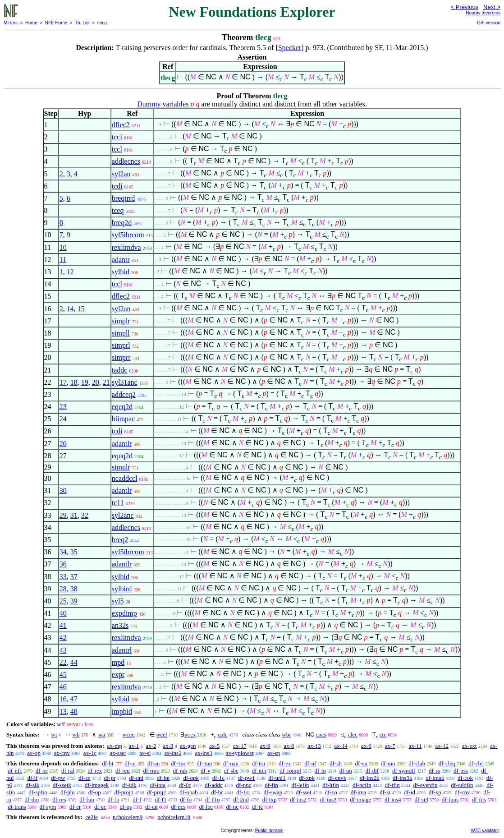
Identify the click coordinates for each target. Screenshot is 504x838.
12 (70, 272)
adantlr (122, 444)
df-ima (359, 792)
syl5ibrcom (128, 235)
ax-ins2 (173, 753)
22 (63, 662)
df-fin (271, 785)
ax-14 (341, 746)
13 (63, 711)
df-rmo (151, 771)
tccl (117, 137)
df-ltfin (331, 785)
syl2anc (123, 515)
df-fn (113, 799)
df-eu (361, 763)
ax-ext (469, 746)
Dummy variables (163, 104)
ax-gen (188, 746)
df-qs (126, 807)
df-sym (48, 807)
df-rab (180, 771)
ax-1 (134, 746)
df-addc (214, 785)
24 (63, 419)
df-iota (158, 785)
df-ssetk (62, 785)
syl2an (121, 174)
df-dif (372, 771)
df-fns (479, 799)
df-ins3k (402, 778)
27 (63, 456)
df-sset (304, 792)
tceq (118, 210)
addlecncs (126, 161)
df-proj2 (157, 792)
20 (96, 382)
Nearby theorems (483, 13)
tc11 (118, 503)
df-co (331, 792)
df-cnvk (337, 778)
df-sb (336, 763)
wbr (286, 734)
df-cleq (447, 763)
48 (74, 711)
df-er (75, 807)
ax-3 (168, 746)
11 (63, 260)
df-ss (434, 771)
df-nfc (15, 771)
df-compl (290, 771)
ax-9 (265, 746)
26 (63, 444)
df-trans (17, 807)
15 (81, 309)
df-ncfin (362, 785)
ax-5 (214, 746)
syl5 (118, 601)
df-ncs (178, 807)
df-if (32, 778)
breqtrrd (124, 198)
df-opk (191, 778)
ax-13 (314, 746)
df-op (95, 792)
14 (70, 309)
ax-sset (118, 753)
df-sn (85, 778)
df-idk (129, 785)
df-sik (32, 785)
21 (106, 382)
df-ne (42, 771)
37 (74, 577)
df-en (151, 807)
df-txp (270, 799)
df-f (137, 799)
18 (74, 382)
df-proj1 (124, 792)
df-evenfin (425, 785)
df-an (153, 763)
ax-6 (366, 746)
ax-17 (240, 746)
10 (63, 247)
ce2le (91, 817)
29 (63, 515)
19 (85, 382)
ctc (383, 734)
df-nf (310, 763)
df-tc (258, 807)
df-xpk (307, 778)
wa (102, 734)
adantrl (122, 650)
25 (63, 601)
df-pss (461, 771)
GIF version (489, 23)
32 (85, 515)
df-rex (95, 771)
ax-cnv (62, 753)
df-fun (87, 799)
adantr (121, 260)
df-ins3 (328, 799)
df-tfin (392, 785)
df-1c (218, 778)
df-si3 (422, 799)
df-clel (476, 763)
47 (74, 699)
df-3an (204, 763)
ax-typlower (240, 753)
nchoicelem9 (128, 817)
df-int (163, 778)
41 (63, 625)
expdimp (124, 613)
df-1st (243, 792)
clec (353, 734)
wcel (162, 734)
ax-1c (90, 753)
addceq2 (124, 394)
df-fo (186, 799)
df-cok (465, 778)
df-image (360, 799)
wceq (128, 734)
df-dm (32, 799)
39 (74, 601)
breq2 (120, 540)
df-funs (450, 799)
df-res (59, 799)
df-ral (68, 771)
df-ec (100, 807)
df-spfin (38, 792)
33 (63, 577)
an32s (120, 625)
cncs (321, 734)
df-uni (136, 778)
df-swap (273, 792)
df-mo (388, 763)
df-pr (110, 778)
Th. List (82, 23)
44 (74, 662)
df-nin (259, 771)
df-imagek (97, 785)
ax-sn (274, 753)
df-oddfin (462, 785)
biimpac (124, 419)
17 (63, 382)
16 (63, 699)
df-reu (123, 771)
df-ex (285, 763)
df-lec (206, 807)
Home (31, 23)
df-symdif (404, 771)
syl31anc (125, 382)
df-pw (58, 778)
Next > (492, 7)
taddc (120, 370)
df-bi (108, 763)
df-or (130, 763)
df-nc (232, 807)
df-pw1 (247, 778)
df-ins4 (393, 799)
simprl (121, 345)
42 (63, 638)
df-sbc (231, 771)
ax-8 (289, 746)
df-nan (231, 763)
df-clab (417, 763)
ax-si (145, 753)
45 (63, 675)
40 (63, 613)
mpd (118, 662)
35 (74, 552)
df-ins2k (369, 778)
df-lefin (300, 785)
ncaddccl (125, 478)
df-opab (188, 792)
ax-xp (34, 753)
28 (63, 589)
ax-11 (415, 746)
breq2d (122, 223)
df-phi (68, 792)
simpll (121, 333)
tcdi (117, 186)
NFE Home (56, 23)
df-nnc (244, 785)
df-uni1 (277, 778)
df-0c (185, 785)
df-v (206, 771)
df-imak (435, 778)
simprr (121, 357)
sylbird (122, 589)
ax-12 (442, 746)
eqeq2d (122, 407)
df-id (410, 792)
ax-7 (390, 746)
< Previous (464, 7)
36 (63, 564)
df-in (320, 771)
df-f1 (160, 799)
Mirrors (11, 23)
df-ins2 (298, 799)
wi (54, 734)
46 (63, 687)
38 (74, 589)
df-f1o (213, 799)
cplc (223, 734)
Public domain (269, 831)
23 (63, 407)
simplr (121, 321)
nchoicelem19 (174, 817)
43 (63, 650)
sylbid (121, 272)
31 (74, 515)
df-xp (435, 792)
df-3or (178, 763)
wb (76, 734)
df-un (346, 771)
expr (118, 675)
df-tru (259, 763)
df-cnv (463, 792)
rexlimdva (126, 247)
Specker (290, 48)
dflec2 (121, 125)
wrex (190, 734)
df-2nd (241, 799)
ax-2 (151, 746)
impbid (122, 711)
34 (63, 552)
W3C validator (485, 831)
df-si (385, 792)
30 (63, 490)
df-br (217, 792)
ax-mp (115, 746)
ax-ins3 (203, 753)
